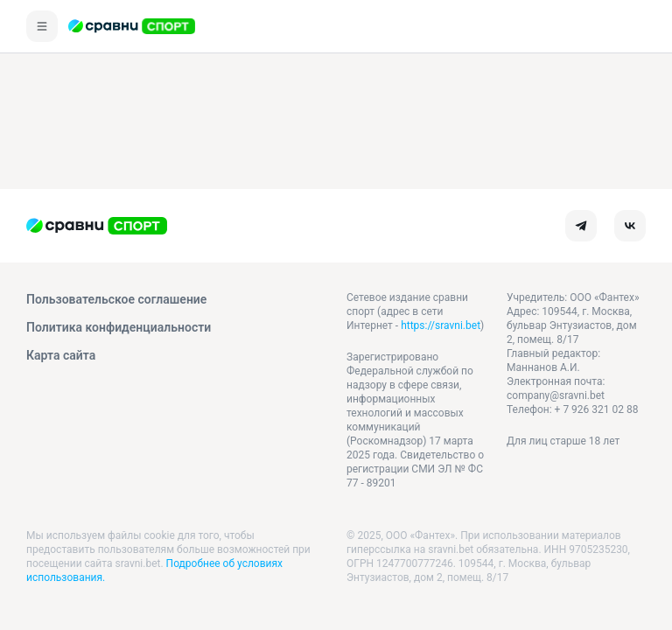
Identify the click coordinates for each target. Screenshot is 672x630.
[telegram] (581, 226)
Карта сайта (61, 355)
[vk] (630, 226)
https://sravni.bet (441, 325)
